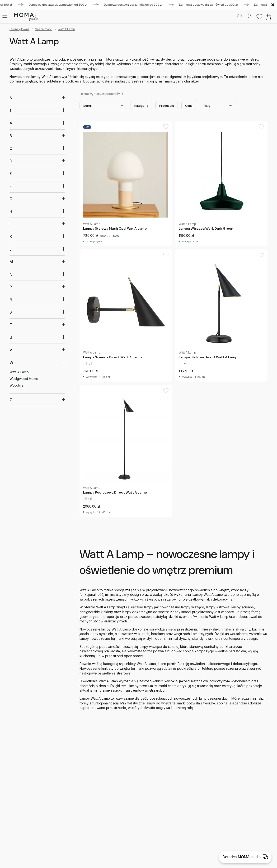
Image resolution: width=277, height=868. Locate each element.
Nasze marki (44, 29)
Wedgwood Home (24, 379)
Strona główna (19, 29)
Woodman (17, 385)
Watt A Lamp (66, 29)
